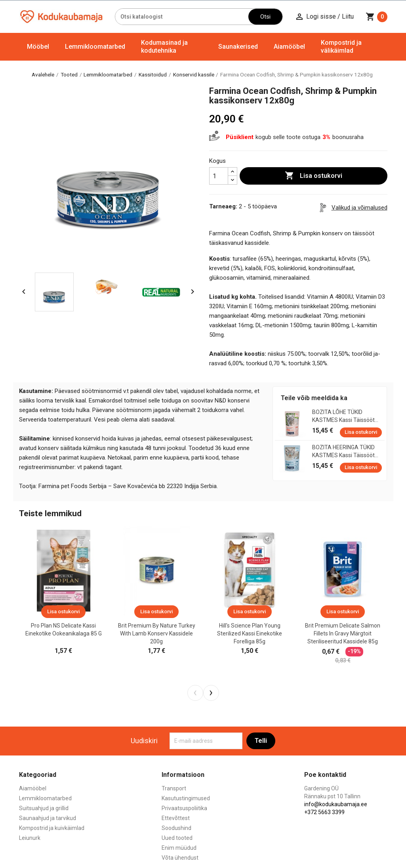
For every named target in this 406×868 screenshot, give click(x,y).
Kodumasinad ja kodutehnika (164, 47)
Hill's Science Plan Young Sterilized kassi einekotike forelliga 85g (250, 633)
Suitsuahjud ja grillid (44, 808)
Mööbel (38, 47)
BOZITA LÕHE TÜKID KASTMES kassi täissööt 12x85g (343, 416)
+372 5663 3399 (324, 812)
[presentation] (195, 693)
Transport (174, 788)
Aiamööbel (289, 47)
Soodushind (176, 828)
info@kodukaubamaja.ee (336, 804)
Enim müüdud (179, 848)
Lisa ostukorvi (314, 176)
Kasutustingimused (186, 798)
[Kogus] (219, 176)
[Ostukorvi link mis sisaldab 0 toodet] (376, 17)
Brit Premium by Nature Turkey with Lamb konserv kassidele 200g (157, 633)
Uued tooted (177, 838)
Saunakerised (238, 47)
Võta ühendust (180, 858)
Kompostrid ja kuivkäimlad (52, 828)
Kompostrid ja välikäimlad (341, 47)
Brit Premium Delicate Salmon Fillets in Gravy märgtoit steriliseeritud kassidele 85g (343, 633)
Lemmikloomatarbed (95, 47)
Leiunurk (30, 838)
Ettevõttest (176, 818)
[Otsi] (182, 17)
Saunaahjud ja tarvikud (48, 818)
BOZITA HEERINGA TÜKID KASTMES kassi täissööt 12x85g (343, 452)
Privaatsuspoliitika (184, 808)
